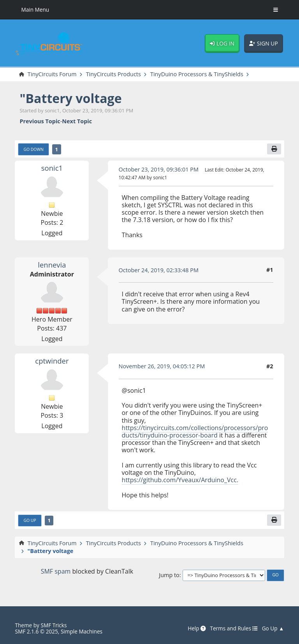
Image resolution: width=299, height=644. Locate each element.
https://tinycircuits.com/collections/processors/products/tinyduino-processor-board (195, 431)
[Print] (274, 149)
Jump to (169, 575)
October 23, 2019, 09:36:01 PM (159, 169)
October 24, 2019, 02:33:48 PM (159, 270)
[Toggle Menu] (276, 10)
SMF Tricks (54, 625)
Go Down (33, 149)
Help (197, 628)
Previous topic (40, 121)
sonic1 (52, 168)
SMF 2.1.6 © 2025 (36, 631)
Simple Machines (82, 631)
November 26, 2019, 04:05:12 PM (162, 366)
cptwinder (52, 361)
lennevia (52, 265)
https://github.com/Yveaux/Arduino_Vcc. (180, 480)
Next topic (77, 121)
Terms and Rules (234, 628)
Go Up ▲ (273, 628)
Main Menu (35, 10)
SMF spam (56, 571)
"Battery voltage (70, 98)
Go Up (30, 520)
